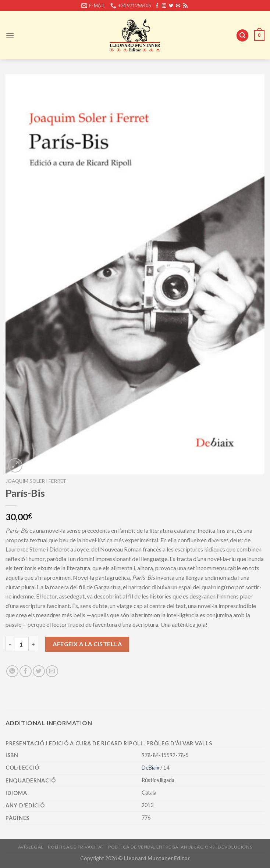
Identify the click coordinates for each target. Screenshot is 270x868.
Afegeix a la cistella (87, 644)
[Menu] (10, 35)
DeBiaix (151, 768)
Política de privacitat (76, 847)
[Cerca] (242, 35)
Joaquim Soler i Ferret (36, 481)
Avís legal (31, 847)
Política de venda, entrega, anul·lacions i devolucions (180, 847)
